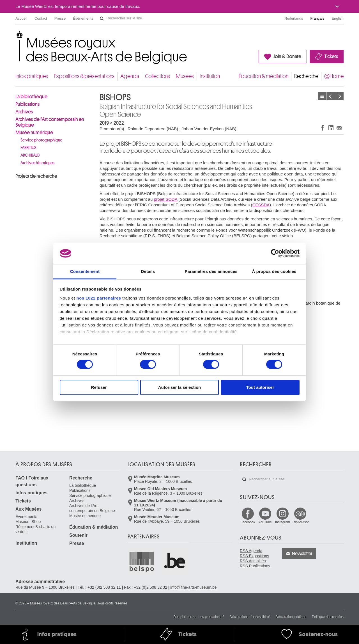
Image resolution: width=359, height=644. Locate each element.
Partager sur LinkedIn (331, 128)
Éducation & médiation (264, 76)
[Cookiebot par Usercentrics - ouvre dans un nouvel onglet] (275, 253)
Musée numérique (34, 133)
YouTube (265, 522)
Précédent (331, 96)
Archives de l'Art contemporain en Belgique (50, 122)
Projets (322, 96)
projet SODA (165, 199)
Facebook (248, 522)
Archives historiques (37, 163)
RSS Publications (255, 566)
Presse (60, 18)
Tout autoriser (260, 387)
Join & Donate (287, 56)
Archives (24, 112)
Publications (27, 104)
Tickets (331, 56)
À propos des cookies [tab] (274, 271)
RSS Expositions (254, 556)
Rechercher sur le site (102, 19)
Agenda (130, 76)
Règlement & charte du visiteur (35, 529)
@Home (334, 76)
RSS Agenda (251, 551)
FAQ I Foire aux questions (32, 481)
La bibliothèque (31, 97)
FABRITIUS (28, 148)
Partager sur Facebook (323, 128)
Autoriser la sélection (180, 387)
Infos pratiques (32, 76)
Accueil (21, 18)
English (338, 18)
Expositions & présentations (84, 76)
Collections (157, 76)
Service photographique (41, 140)
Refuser (99, 387)
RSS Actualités (253, 561)
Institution (210, 76)
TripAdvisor (300, 522)
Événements (83, 18)
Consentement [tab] (85, 271)
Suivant (339, 96)
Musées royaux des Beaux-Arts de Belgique (16, 36)
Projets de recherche (36, 176)
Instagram (283, 522)
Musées (185, 76)
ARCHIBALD (30, 155)
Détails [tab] (148, 271)
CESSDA (261, 205)
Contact (41, 18)
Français (317, 18)
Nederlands (294, 18)
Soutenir (78, 535)
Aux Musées (28, 509)
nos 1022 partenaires (99, 298)
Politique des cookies (328, 617)
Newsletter (302, 554)
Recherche (306, 76)
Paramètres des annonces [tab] (211, 271)
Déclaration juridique (291, 617)
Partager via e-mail (339, 128)
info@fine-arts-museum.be (193, 587)
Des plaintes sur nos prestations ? (199, 617)
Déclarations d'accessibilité (250, 617)
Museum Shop (28, 522)
